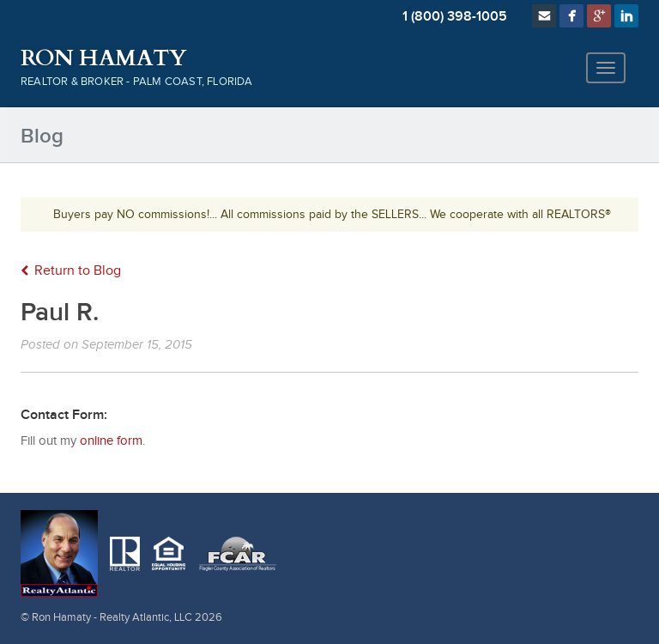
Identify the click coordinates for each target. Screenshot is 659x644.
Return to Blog (71, 271)
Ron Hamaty (103, 58)
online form (111, 441)
